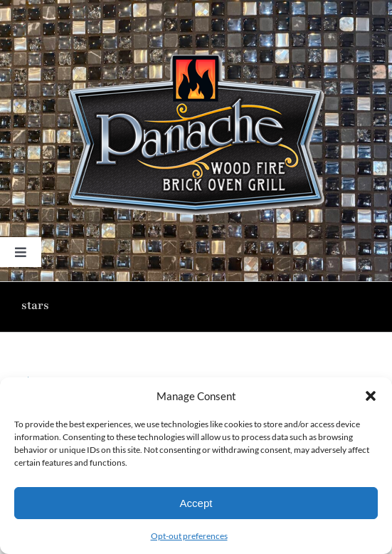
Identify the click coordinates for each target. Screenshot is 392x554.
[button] (371, 396)
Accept (196, 503)
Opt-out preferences (189, 536)
